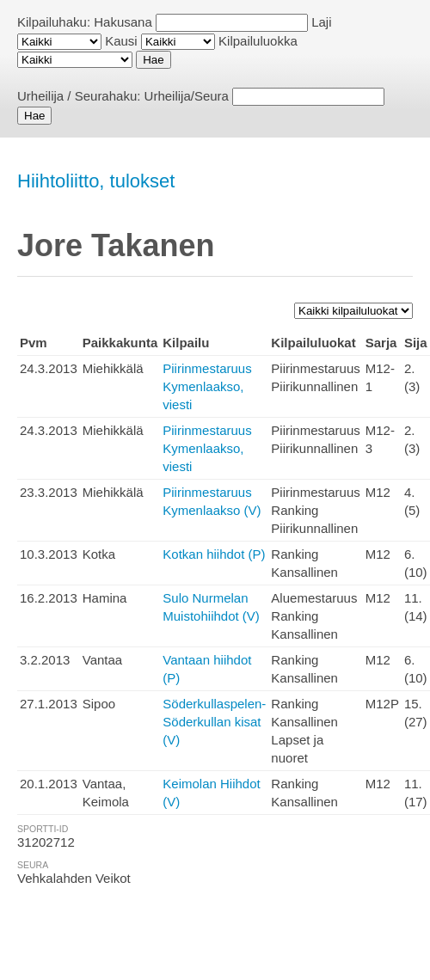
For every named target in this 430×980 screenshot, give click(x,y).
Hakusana (123, 22)
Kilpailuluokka (258, 41)
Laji (321, 22)
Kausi (121, 41)
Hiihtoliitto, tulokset (96, 181)
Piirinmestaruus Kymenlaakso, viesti (207, 386)
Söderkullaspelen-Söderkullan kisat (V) (214, 722)
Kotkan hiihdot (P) (214, 554)
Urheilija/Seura (187, 96)
